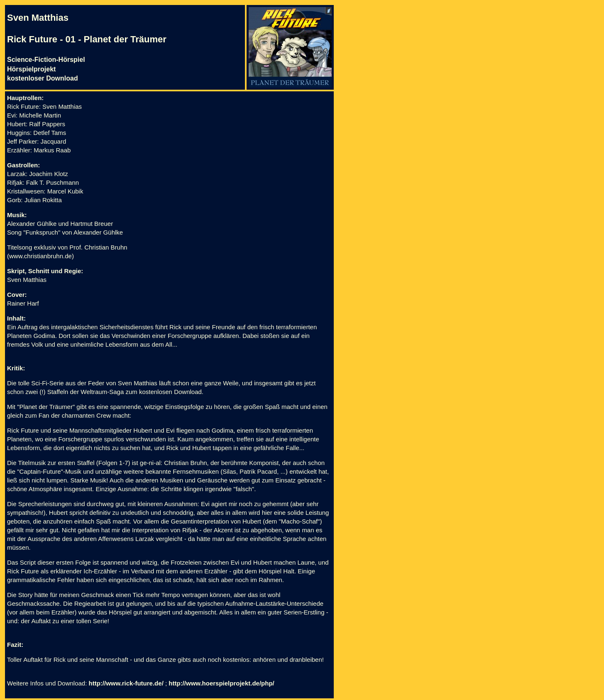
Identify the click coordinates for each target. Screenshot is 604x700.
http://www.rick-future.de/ (126, 683)
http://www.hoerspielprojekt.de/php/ (221, 683)
